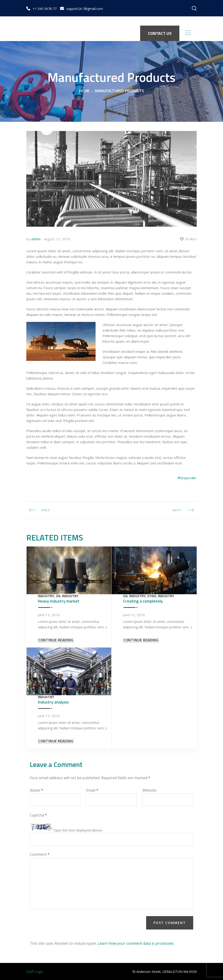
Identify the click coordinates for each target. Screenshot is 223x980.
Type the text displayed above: (78, 830)
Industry (46, 596)
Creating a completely (143, 601)
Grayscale (188, 478)
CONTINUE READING (56, 640)
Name (36, 790)
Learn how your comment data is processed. (136, 943)
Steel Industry (161, 596)
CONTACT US (160, 33)
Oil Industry (67, 596)
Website (149, 790)
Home (84, 91)
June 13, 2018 (49, 615)
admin (36, 239)
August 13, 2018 (57, 239)
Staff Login (35, 971)
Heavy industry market (59, 601)
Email (92, 790)
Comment (40, 854)
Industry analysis (53, 702)
